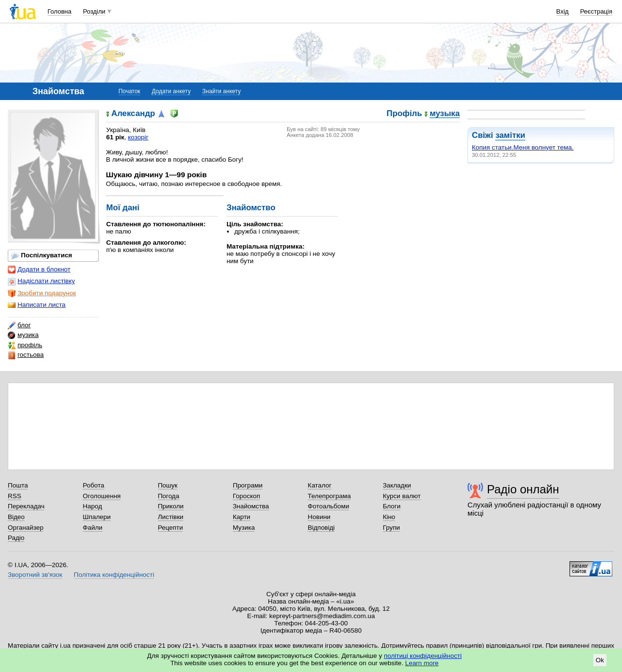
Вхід (563, 11)
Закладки (397, 485)
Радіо (16, 538)
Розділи (94, 11)
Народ (92, 506)
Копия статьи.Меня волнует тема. (523, 147)
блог (19, 325)
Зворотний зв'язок (35, 575)
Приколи (171, 506)
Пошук (168, 485)
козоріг (138, 137)
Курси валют (402, 496)
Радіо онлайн (523, 489)
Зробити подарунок (42, 293)
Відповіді (321, 528)
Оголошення (102, 496)
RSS (15, 496)
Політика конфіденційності (114, 575)
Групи (391, 528)
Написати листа (37, 305)
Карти (242, 517)
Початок (130, 91)
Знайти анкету (221, 91)
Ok (600, 660)
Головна (60, 11)
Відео (16, 517)
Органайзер (26, 528)
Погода (169, 496)
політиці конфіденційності (423, 656)
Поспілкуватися (42, 255)
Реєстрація (596, 11)
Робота (93, 485)
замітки (510, 135)
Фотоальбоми (328, 506)
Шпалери (96, 517)
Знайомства (251, 506)
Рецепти (171, 528)
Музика (244, 528)
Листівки (171, 517)
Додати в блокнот (39, 269)
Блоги (392, 506)
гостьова (26, 355)
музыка (445, 114)
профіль (25, 345)
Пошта (18, 485)
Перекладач (26, 506)
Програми (248, 485)
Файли (93, 528)
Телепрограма (329, 496)
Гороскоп (246, 496)
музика (23, 335)
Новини (319, 517)
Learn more (422, 663)
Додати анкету (171, 91)
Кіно (389, 517)
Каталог (320, 485)
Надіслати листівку (41, 281)
